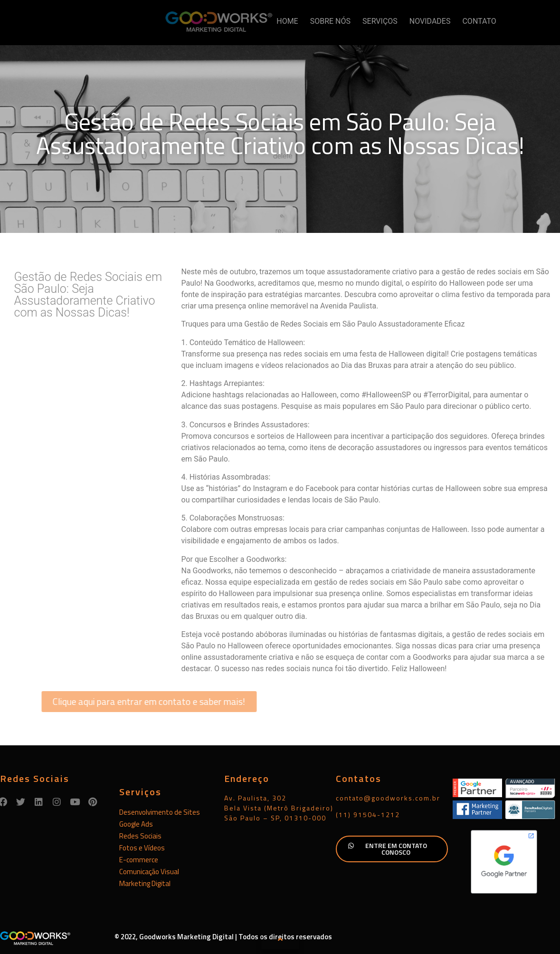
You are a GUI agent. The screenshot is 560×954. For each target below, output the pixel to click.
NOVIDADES (430, 21)
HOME (287, 21)
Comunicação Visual (149, 872)
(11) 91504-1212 (368, 814)
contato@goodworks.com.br (388, 798)
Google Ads (136, 824)
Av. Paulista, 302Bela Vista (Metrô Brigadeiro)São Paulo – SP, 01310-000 (279, 808)
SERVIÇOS (380, 21)
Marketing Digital (145, 883)
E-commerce (139, 860)
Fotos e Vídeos (142, 848)
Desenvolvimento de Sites (160, 812)
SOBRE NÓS (330, 21)
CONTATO (479, 21)
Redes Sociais (140, 836)
